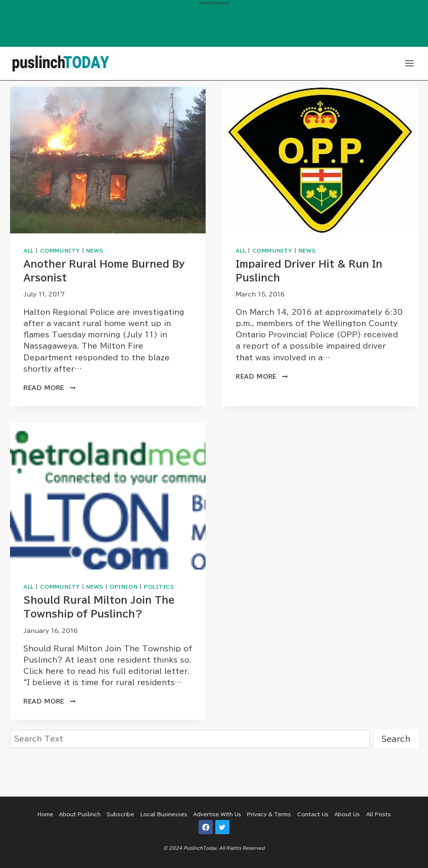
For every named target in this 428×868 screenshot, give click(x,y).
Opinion (124, 587)
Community (60, 251)
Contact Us (313, 814)
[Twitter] (222, 827)
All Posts (378, 814)
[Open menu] (409, 63)
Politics (159, 587)
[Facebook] (206, 827)
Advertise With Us (217, 814)
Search (396, 739)
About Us (347, 814)
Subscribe (120, 814)
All (29, 251)
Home (45, 814)
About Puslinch (80, 814)
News (95, 251)
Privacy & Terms (269, 814)
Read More (49, 388)
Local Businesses (164, 814)
